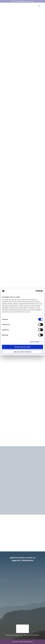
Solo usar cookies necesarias (22, 352)
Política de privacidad (12, 635)
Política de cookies (33, 635)
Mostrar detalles (35, 342)
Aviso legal (23, 635)
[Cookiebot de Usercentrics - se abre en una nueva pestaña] (36, 291)
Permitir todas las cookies (22, 347)
